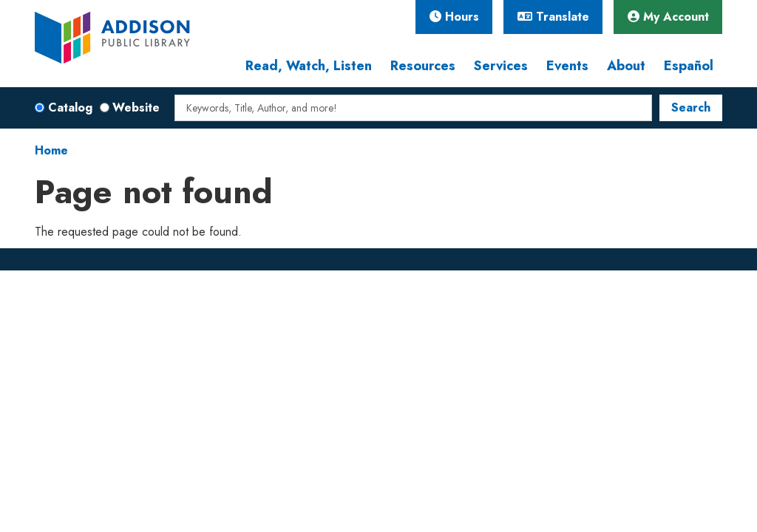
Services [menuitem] (501, 66)
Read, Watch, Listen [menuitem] (309, 66)
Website (136, 108)
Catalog (70, 108)
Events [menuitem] (567, 66)
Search (691, 108)
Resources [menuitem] (423, 66)
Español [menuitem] (689, 66)
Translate (553, 17)
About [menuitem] (626, 66)
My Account (668, 17)
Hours (454, 17)
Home (51, 150)
